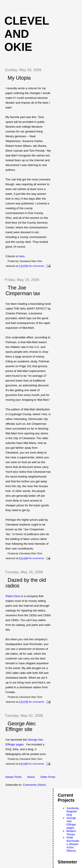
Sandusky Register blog (73, 811)
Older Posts (48, 777)
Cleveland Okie (27, 34)
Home (31, 777)
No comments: (37, 266)
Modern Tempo (71, 833)
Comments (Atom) (34, 785)
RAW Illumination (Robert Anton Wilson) (73, 844)
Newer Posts (14, 777)
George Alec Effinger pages (71, 823)
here (22, 256)
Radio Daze (13, 596)
